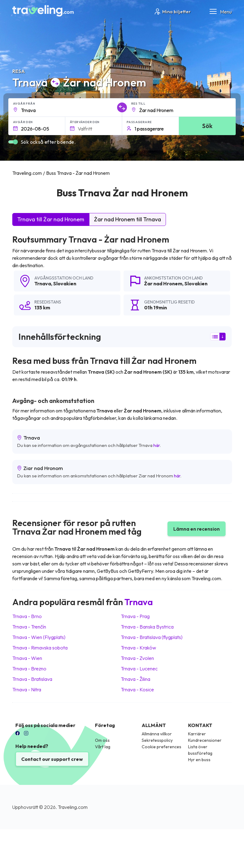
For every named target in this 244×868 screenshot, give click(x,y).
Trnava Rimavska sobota (40, 648)
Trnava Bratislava (32, 679)
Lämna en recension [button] (197, 529)
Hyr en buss (199, 760)
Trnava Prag (135, 616)
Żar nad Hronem (163, 283)
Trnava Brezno (29, 669)
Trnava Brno (27, 616)
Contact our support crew (52, 759)
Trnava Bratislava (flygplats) (152, 637)
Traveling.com (73, 807)
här (157, 445)
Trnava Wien (27, 658)
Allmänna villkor (157, 734)
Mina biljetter (172, 12)
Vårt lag (103, 747)
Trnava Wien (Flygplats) (39, 637)
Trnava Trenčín (29, 627)
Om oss (102, 740)
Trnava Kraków (138, 648)
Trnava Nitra (27, 689)
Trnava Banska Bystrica (147, 627)
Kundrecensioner (205, 740)
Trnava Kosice (137, 689)
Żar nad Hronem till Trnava (128, 219)
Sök (207, 126)
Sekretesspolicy (157, 740)
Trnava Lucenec (139, 669)
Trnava (43, 283)
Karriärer (197, 734)
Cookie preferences (161, 747)
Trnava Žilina (136, 679)
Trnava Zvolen (137, 658)
